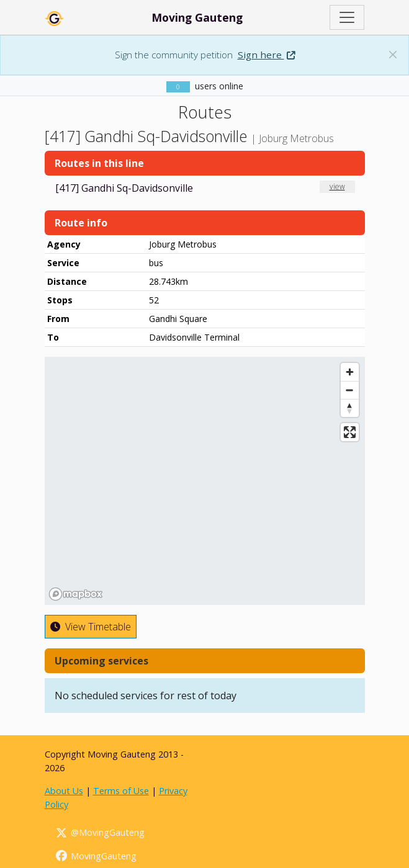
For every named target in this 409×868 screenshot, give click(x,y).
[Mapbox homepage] (76, 594)
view (337, 186)
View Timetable (91, 627)
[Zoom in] (350, 372)
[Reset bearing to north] (350, 408)
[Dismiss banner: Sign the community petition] (393, 55)
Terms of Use (121, 791)
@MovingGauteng (100, 832)
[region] (205, 481)
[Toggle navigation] (347, 17)
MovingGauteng (96, 856)
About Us (64, 791)
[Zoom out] (350, 390)
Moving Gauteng (197, 17)
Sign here (266, 55)
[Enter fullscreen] (350, 432)
